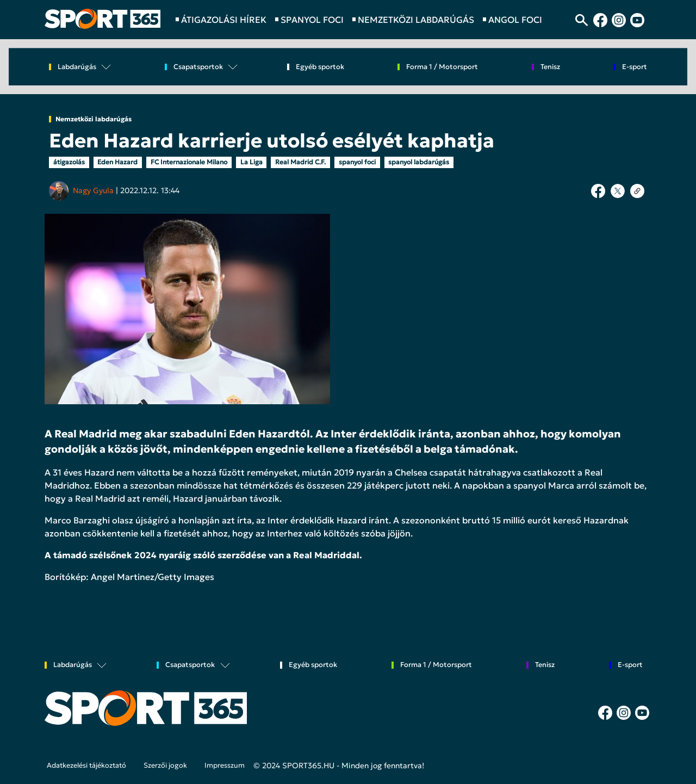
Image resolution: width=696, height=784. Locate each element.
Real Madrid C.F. (300, 162)
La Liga (251, 162)
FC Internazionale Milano (189, 162)
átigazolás (69, 162)
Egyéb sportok (320, 67)
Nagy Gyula (93, 190)
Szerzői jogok (165, 766)
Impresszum (225, 766)
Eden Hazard (117, 162)
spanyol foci (357, 162)
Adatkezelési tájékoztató (86, 766)
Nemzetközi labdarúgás (94, 119)
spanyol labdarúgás (419, 162)
